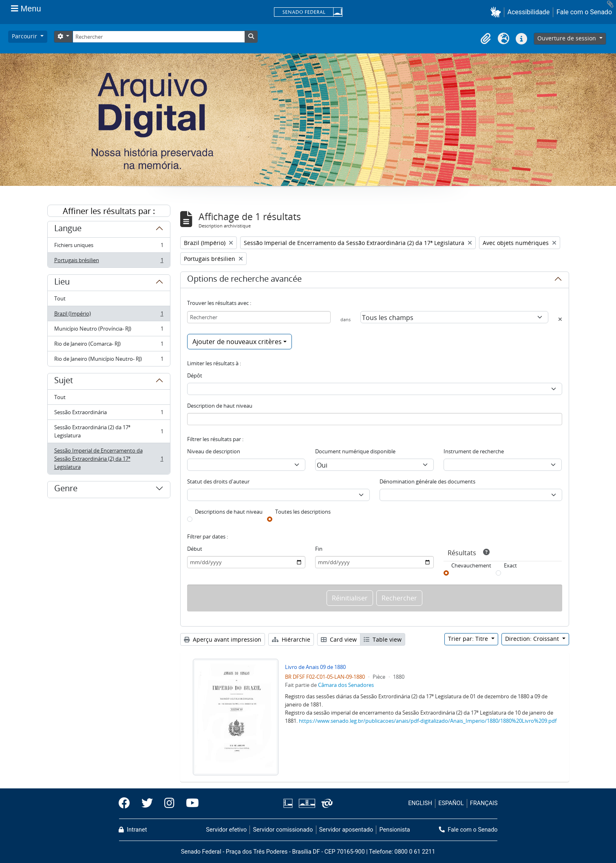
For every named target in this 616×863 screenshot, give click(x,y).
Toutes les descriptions (303, 512)
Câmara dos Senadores (346, 685)
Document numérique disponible (355, 451)
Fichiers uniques (109, 247)
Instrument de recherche (474, 451)
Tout (60, 298)
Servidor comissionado (283, 830)
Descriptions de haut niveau (229, 512)
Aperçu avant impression (223, 639)
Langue (68, 230)
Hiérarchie (291, 639)
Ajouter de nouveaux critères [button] (237, 342)
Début (195, 549)
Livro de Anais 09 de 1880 (315, 667)
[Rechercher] (159, 37)
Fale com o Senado (584, 12)
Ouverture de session (567, 38)
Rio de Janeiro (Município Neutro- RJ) (109, 360)
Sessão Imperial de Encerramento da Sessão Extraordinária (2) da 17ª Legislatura (109, 459)
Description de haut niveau (220, 406)
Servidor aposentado (346, 830)
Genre (66, 490)
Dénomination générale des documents (427, 481)
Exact (510, 565)
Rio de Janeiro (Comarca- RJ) (109, 345)
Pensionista (395, 830)
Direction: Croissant (533, 639)
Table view (383, 639)
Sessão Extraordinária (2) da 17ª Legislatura (109, 431)
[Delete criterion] (560, 319)
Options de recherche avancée (244, 280)
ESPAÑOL (451, 803)
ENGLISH (420, 803)
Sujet (64, 382)
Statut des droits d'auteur (218, 481)
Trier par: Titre (469, 639)
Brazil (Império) (109, 315)
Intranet (133, 830)
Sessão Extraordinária (109, 414)
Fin (319, 549)
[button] (497, 12)
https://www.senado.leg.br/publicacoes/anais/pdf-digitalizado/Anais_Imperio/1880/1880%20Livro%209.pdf (428, 721)
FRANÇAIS (484, 803)
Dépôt (195, 375)
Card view (339, 639)
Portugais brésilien (109, 262)
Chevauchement (471, 565)
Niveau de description (214, 451)
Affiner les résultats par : (109, 211)
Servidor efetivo (226, 830)
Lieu (62, 283)
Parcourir (25, 36)
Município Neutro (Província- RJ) (109, 330)
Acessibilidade (529, 12)
